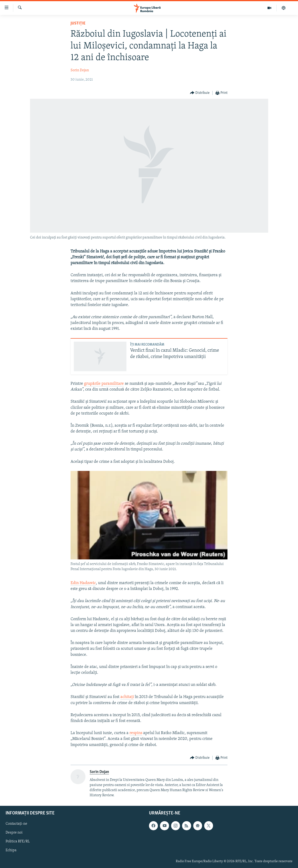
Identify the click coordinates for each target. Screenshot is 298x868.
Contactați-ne (16, 824)
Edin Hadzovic (83, 583)
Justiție (78, 23)
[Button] (200, 93)
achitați (127, 697)
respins (136, 733)
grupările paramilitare (104, 384)
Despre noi (14, 833)
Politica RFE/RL (18, 842)
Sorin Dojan (80, 70)
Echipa (11, 851)
